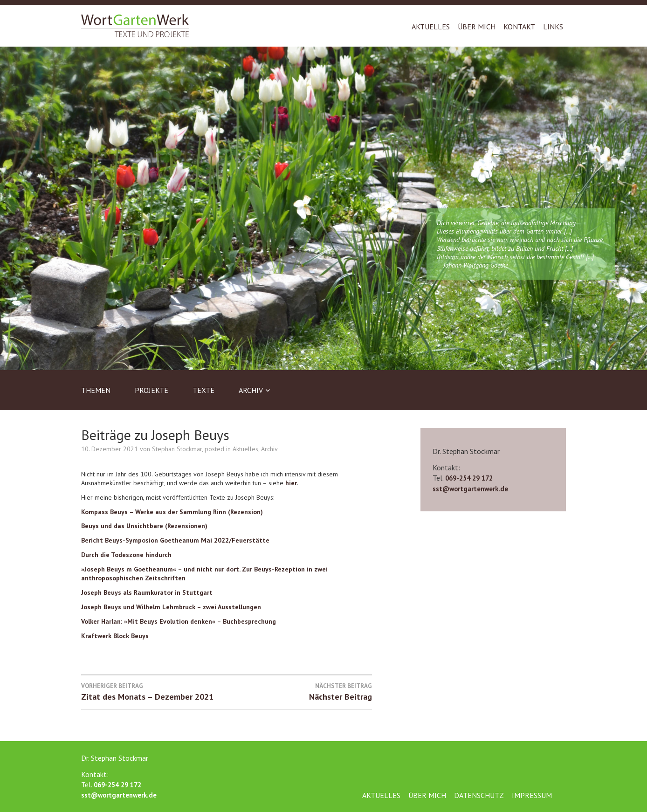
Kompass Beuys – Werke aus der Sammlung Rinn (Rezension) (172, 512)
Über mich (477, 27)
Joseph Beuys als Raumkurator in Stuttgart (147, 592)
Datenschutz (479, 795)
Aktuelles (431, 27)
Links (553, 27)
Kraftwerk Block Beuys (115, 636)
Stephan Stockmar (177, 449)
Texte (203, 390)
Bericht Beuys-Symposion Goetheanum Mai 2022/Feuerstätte (175, 540)
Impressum (532, 795)
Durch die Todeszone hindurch (126, 555)
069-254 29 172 (469, 478)
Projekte (151, 390)
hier (291, 483)
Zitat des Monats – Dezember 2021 (154, 692)
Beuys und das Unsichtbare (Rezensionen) (144, 526)
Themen (96, 390)
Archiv (251, 390)
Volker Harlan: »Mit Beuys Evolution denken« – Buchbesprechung (179, 621)
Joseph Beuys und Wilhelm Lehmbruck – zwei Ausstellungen (171, 607)
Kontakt (519, 27)
